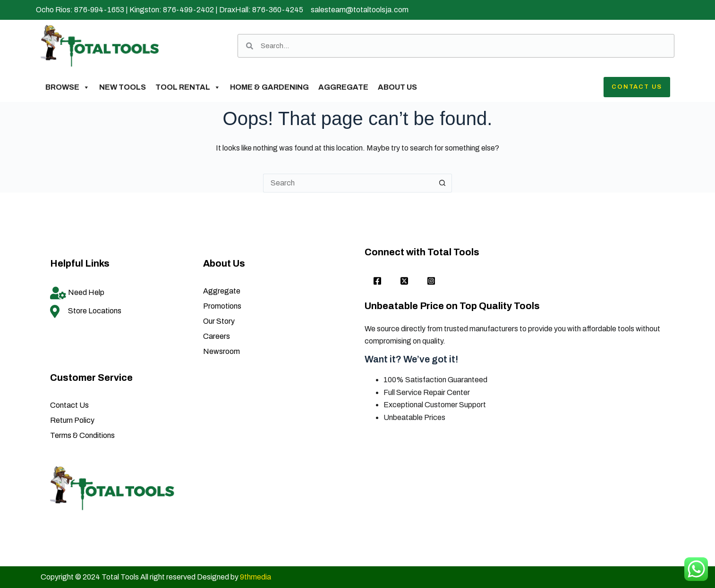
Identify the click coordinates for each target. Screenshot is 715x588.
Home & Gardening (269, 87)
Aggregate (343, 87)
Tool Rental (188, 87)
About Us (397, 87)
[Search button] (443, 183)
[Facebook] (377, 282)
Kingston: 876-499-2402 (172, 10)
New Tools (123, 87)
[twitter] (404, 282)
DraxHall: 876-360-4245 (261, 10)
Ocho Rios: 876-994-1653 (80, 10)
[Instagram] (431, 282)
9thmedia (255, 577)
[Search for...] (348, 183)
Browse (68, 87)
